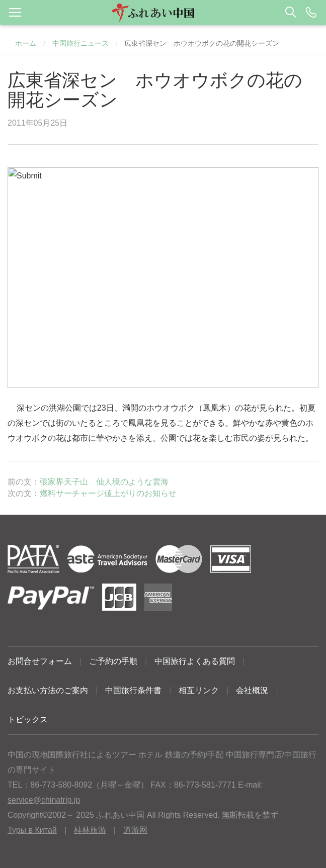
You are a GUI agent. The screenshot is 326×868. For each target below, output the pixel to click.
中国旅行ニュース (80, 43)
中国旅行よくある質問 (195, 661)
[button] (163, 13)
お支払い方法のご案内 (48, 690)
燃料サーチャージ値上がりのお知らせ (108, 493)
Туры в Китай (32, 830)
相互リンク (199, 690)
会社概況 (252, 690)
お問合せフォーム (40, 661)
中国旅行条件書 (133, 690)
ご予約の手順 (113, 661)
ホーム (26, 43)
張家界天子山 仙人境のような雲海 (104, 482)
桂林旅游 (90, 830)
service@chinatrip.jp (44, 800)
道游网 (135, 830)
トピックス (28, 719)
